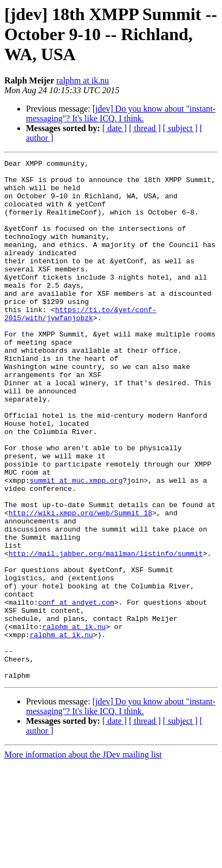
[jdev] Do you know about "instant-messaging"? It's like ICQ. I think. (121, 114)
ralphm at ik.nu (83, 80)
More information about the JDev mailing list (83, 859)
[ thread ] (145, 128)
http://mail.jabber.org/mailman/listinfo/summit (106, 633)
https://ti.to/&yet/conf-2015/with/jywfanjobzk (80, 345)
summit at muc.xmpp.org (76, 545)
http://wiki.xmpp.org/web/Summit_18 (80, 584)
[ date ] (115, 128)
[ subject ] (180, 128)
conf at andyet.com (76, 691)
